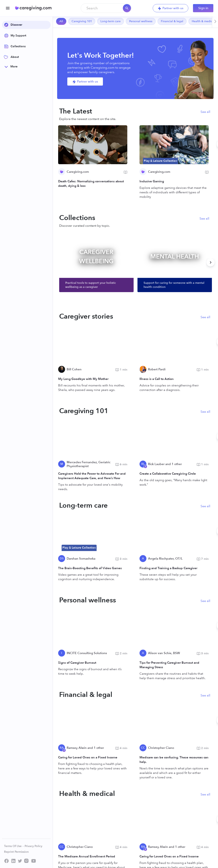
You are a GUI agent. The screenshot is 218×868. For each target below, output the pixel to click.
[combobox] (106, 8)
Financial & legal (172, 21)
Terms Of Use (14, 846)
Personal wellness (141, 21)
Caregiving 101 (82, 21)
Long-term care (111, 21)
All (61, 21)
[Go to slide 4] (144, 856)
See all (205, 112)
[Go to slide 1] (122, 856)
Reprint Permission (16, 852)
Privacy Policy (33, 846)
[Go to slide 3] (136, 856)
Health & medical (203, 21)
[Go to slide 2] (129, 856)
